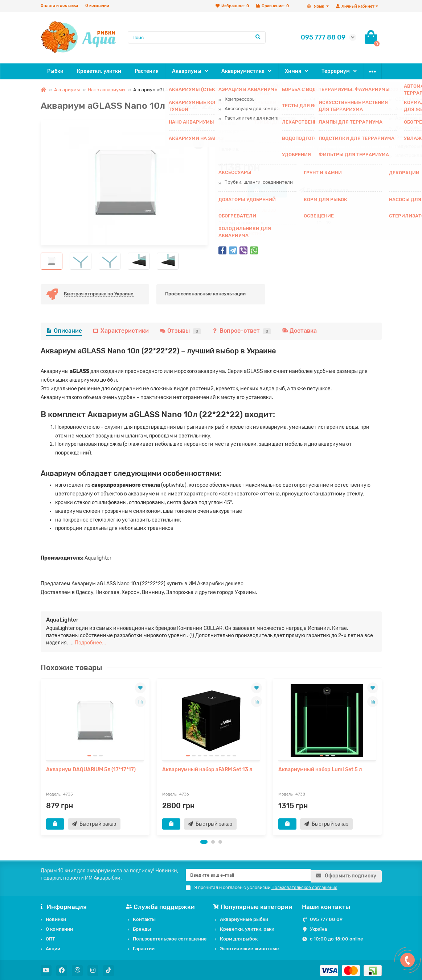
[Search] (197, 37)
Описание (64, 331)
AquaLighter (330, 140)
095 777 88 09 (326, 918)
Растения (140, 71)
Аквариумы (177, 71)
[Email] (248, 875)
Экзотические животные (249, 947)
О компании (97, 6)
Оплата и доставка (59, 6)
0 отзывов (264, 210)
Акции (53, 947)
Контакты (144, 918)
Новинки (56, 918)
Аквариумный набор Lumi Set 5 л (320, 770)
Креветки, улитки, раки (247, 928)
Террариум (315, 71)
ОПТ (352, 71)
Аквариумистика (230, 71)
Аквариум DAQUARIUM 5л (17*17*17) (91, 770)
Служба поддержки (161, 905)
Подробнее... (91, 643)
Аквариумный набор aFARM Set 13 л (207, 770)
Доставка (299, 331)
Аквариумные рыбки (244, 918)
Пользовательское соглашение (170, 937)
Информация (64, 905)
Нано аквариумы (106, 90)
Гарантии (144, 947)
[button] (204, 842)
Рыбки (54, 71)
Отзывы (180, 331)
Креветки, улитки (96, 71)
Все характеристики (242, 233)
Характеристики (121, 331)
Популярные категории (254, 905)
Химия (276, 71)
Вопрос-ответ (241, 331)
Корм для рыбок (239, 937)
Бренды (142, 928)
